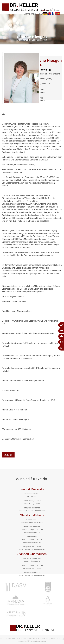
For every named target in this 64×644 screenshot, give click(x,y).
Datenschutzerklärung (37, 641)
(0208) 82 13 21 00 (35, 530)
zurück (8, 455)
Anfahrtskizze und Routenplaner (32, 511)
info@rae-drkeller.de (32, 508)
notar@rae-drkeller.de (32, 542)
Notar (57, 10)
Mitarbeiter (30, 14)
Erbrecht (34, 10)
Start (19, 40)
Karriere (44, 14)
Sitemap (60, 638)
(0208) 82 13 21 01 (35, 539)
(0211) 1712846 (35, 501)
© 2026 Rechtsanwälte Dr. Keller (13, 638)
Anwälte (46, 10)
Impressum (22, 641)
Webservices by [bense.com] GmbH (41, 638)
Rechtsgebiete (18, 10)
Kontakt (56, 14)
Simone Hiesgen (39, 40)
